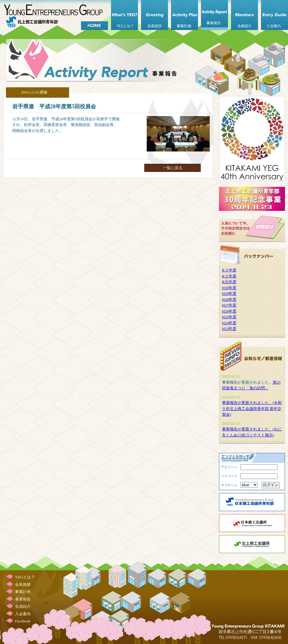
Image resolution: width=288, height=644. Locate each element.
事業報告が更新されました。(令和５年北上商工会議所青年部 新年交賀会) (252, 409)
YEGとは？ (124, 15)
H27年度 (229, 305)
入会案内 (274, 15)
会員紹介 (244, 15)
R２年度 (229, 276)
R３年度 (229, 270)
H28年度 (229, 300)
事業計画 (184, 15)
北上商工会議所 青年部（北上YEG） (54, 15)
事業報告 (214, 15)
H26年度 (229, 311)
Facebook (23, 621)
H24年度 (229, 323)
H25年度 (229, 317)
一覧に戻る (173, 168)
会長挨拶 (154, 15)
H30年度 (229, 288)
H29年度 (229, 294)
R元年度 (229, 282)
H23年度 (229, 329)
